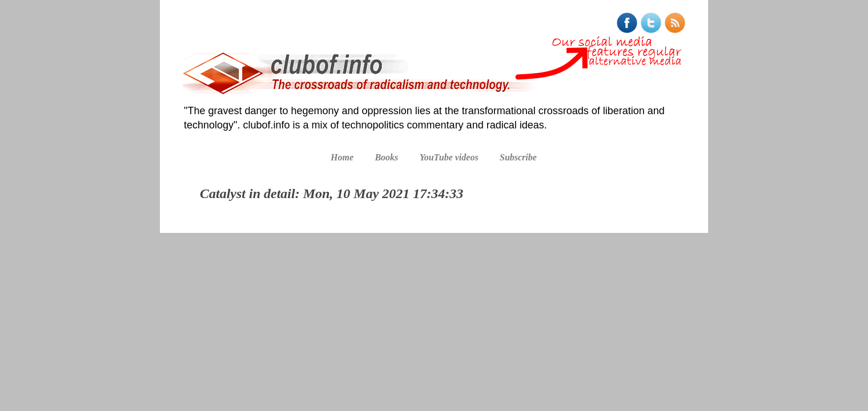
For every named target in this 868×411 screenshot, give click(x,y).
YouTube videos (449, 157)
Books (386, 157)
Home (342, 157)
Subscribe (518, 157)
